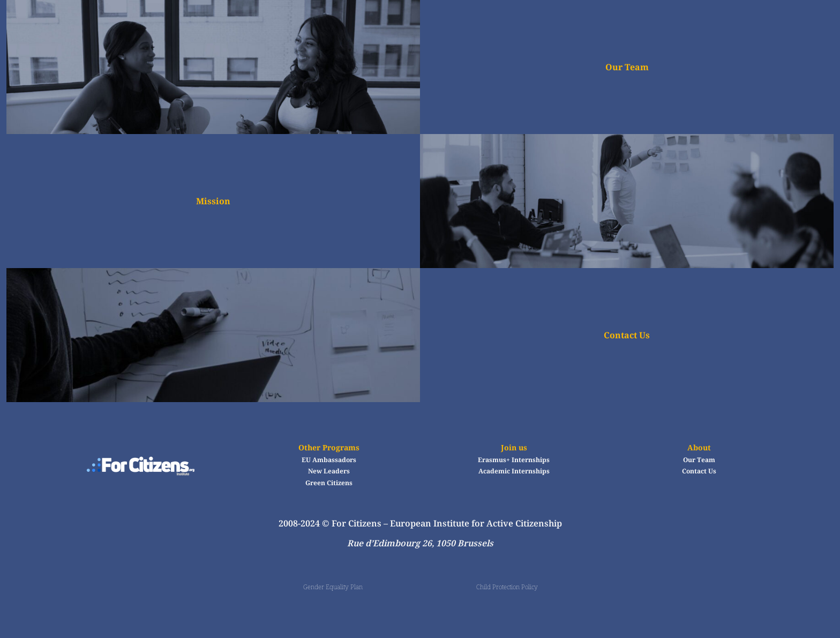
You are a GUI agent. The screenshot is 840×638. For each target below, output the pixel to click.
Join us (514, 448)
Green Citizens (329, 483)
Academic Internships (514, 471)
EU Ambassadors (329, 460)
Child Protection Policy (507, 587)
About (699, 448)
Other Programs (329, 448)
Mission (213, 201)
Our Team (627, 67)
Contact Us (627, 335)
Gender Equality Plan (333, 587)
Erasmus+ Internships (514, 460)
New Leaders (329, 471)
